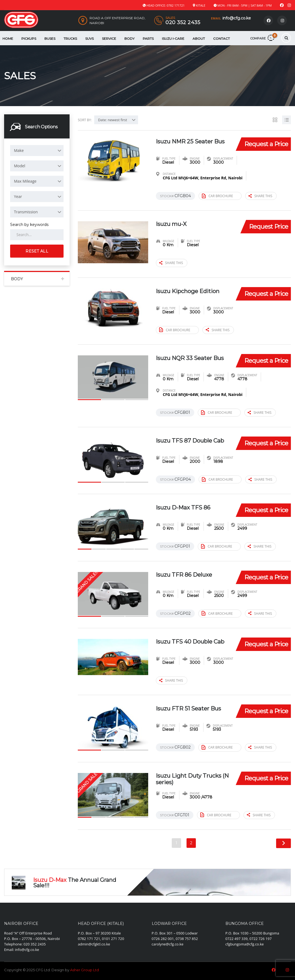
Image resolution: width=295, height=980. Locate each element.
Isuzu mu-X (173, 224)
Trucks (70, 39)
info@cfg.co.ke (237, 18)
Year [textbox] (18, 196)
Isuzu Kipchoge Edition (191, 291)
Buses (50, 39)
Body (129, 39)
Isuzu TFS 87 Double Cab (187, 444)
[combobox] (37, 151)
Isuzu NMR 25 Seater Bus (187, 144)
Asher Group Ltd (85, 970)
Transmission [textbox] (26, 212)
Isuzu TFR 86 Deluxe (187, 575)
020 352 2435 (183, 22)
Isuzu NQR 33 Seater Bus (187, 361)
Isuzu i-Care (173, 39)
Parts (148, 39)
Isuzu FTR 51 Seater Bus (192, 709)
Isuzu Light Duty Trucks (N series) (192, 779)
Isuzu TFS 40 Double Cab (187, 645)
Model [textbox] (20, 166)
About (199, 39)
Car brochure (217, 196)
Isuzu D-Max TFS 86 (186, 508)
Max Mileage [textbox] (25, 181)
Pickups (29, 39)
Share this (260, 196)
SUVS (89, 39)
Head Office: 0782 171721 (166, 5)
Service (109, 39)
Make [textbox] (19, 150)
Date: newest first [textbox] (113, 120)
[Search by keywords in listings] (37, 235)
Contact (221, 39)
